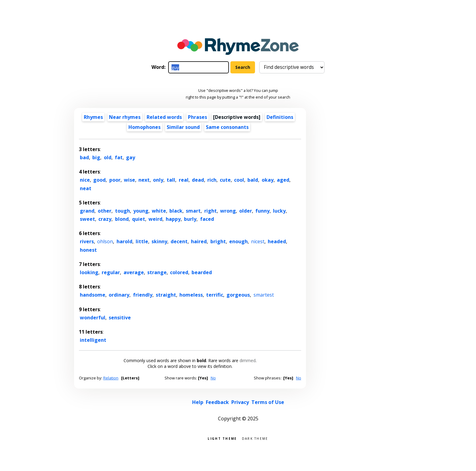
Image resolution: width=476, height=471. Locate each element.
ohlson (105, 241)
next (144, 180)
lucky (279, 211)
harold (124, 241)
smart (193, 211)
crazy (105, 219)
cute (225, 180)
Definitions (280, 117)
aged (283, 180)
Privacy (240, 402)
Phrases (197, 117)
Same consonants (227, 127)
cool (239, 180)
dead (198, 180)
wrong (228, 211)
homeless (191, 295)
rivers (87, 241)
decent (179, 241)
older (246, 211)
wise (129, 180)
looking (89, 272)
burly (190, 219)
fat (119, 157)
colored (179, 272)
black (176, 211)
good (99, 180)
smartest (264, 295)
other (105, 211)
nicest (258, 241)
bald (253, 180)
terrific (215, 295)
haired (199, 241)
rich (212, 180)
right (211, 211)
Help (198, 402)
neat (86, 188)
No (213, 378)
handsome (93, 295)
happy (173, 219)
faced (207, 219)
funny (262, 211)
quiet (139, 219)
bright (218, 241)
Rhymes (93, 117)
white (159, 211)
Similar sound (183, 127)
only (158, 180)
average (134, 272)
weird (155, 219)
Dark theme (255, 438)
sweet (87, 219)
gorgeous (238, 295)
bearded (202, 272)
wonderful (93, 318)
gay (131, 157)
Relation (111, 378)
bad (84, 157)
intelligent (93, 340)
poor (115, 180)
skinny (159, 241)
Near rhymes (125, 117)
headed (277, 241)
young (141, 211)
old (108, 157)
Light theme (222, 438)
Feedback (217, 402)
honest (88, 250)
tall (171, 180)
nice (85, 180)
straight (166, 295)
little (142, 241)
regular (111, 272)
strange (157, 272)
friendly (143, 295)
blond (122, 219)
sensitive (120, 318)
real (184, 180)
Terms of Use (268, 402)
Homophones (144, 127)
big (96, 157)
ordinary (119, 295)
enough (238, 241)
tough (122, 211)
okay (268, 180)
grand (87, 211)
